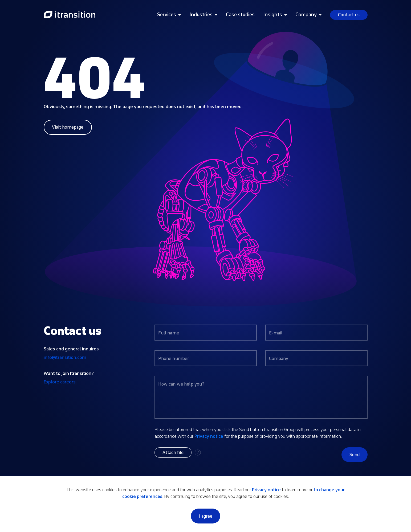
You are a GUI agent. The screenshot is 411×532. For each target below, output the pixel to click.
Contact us (349, 15)
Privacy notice (209, 436)
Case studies (240, 15)
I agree (206, 516)
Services (167, 15)
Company (306, 15)
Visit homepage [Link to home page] (68, 127)
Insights (273, 15)
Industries (201, 15)
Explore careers (60, 382)
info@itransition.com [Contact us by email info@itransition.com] (65, 357)
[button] (173, 453)
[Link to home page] (70, 15)
